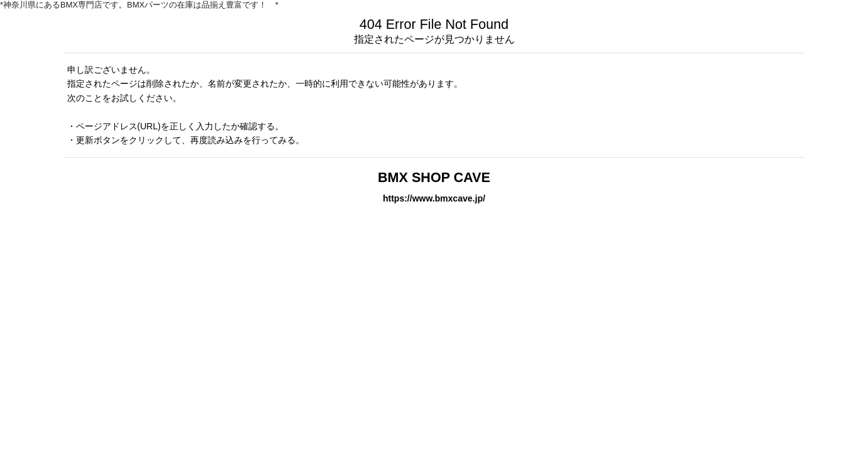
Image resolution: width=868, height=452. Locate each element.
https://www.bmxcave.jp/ (434, 198)
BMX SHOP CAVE (434, 177)
